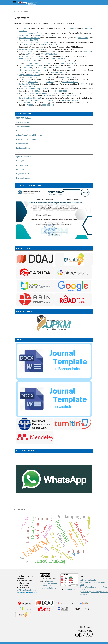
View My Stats (69, 590)
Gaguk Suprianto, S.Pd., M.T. (30, 98)
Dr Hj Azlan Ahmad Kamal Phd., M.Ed (34, 42)
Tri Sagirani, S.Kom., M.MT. (30, 56)
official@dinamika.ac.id (27, 590)
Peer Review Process (24, 165)
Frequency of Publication (26, 139)
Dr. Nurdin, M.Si (25, 79)
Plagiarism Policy (23, 174)
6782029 (30, 105)
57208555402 (33, 100)
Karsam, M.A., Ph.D (26, 52)
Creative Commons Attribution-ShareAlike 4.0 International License (48, 584)
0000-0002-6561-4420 (69, 63)
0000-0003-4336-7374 (64, 68)
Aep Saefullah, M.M (27, 103)
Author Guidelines (23, 127)
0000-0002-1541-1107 (46, 35)
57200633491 (24, 35)
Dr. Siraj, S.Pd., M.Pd (27, 84)
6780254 (50, 100)
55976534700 (27, 68)
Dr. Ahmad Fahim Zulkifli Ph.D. (31, 33)
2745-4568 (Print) (23, 122)
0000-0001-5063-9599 (50, 105)
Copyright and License (25, 161)
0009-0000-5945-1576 (70, 82)
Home (17, 12)
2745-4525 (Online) (23, 118)
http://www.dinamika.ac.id (27, 592)
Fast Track (20, 169)
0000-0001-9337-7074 (68, 96)
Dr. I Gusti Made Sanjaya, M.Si (31, 65)
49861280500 (83, 38)
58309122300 (87, 52)
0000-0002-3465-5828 (59, 91)
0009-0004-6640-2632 (70, 100)
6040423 (49, 63)
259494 (40, 59)
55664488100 (71, 28)
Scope (18, 152)
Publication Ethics (23, 148)
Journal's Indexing (23, 178)
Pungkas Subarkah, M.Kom (29, 75)
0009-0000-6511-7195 (49, 54)
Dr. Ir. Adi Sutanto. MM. (28, 61)
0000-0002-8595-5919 (48, 45)
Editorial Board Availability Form (29, 135)
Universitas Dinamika (88, 580)
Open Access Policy (24, 157)
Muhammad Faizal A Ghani (29, 38)
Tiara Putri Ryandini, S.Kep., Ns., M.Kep (34, 89)
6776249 (48, 96)
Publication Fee (22, 144)
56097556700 (24, 59)
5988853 (44, 68)
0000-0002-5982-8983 (30, 40)
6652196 (38, 91)
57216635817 (33, 82)
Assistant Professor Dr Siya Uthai (32, 49)
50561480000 (27, 45)
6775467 (84, 84)
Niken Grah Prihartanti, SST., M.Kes (33, 70)
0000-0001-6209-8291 (30, 86)
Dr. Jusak (22, 28)
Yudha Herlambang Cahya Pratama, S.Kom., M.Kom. (39, 93)
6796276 (50, 82)
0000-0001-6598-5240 (70, 77)
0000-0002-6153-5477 (59, 59)
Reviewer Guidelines (24, 131)
